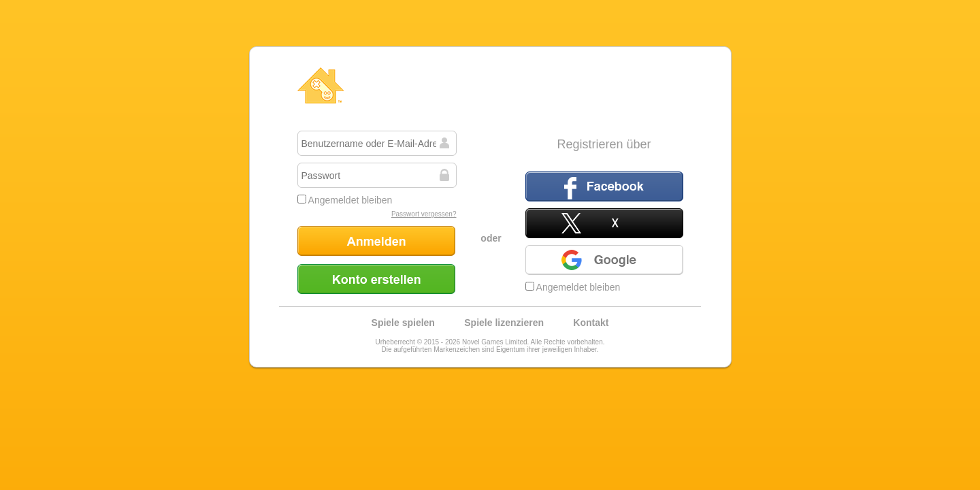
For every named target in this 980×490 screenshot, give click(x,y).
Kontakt (591, 323)
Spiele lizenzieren (504, 323)
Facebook (604, 186)
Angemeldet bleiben (345, 200)
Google (604, 260)
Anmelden (376, 241)
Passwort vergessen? (424, 214)
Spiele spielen (403, 323)
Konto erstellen (376, 279)
